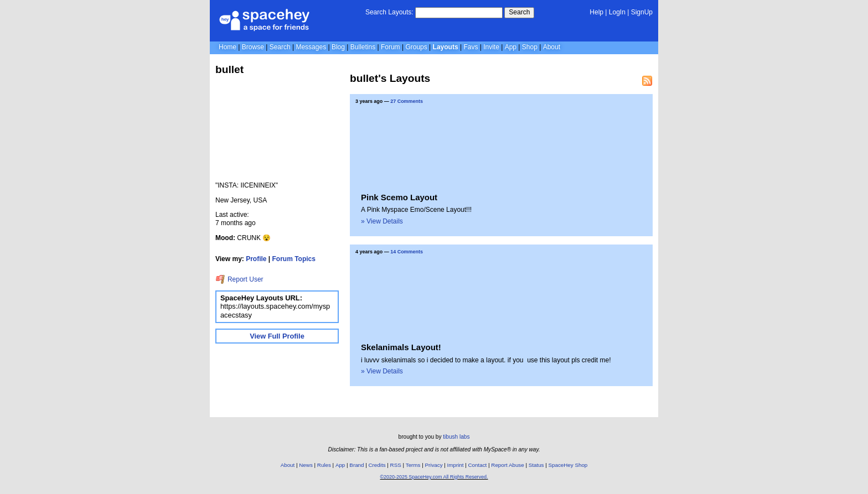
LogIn (617, 12)
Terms (413, 465)
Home (228, 47)
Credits (377, 465)
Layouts (446, 47)
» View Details (382, 221)
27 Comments (407, 101)
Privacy (433, 465)
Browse (253, 47)
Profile (256, 259)
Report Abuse (507, 465)
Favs (471, 47)
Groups (416, 47)
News (306, 465)
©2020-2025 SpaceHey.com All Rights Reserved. (434, 477)
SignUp (642, 12)
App (511, 47)
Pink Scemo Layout (399, 197)
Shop (530, 47)
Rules (324, 465)
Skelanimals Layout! (401, 347)
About (552, 47)
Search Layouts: (389, 12)
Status (536, 465)
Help (596, 12)
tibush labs (456, 437)
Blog (338, 47)
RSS (396, 465)
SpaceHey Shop (568, 465)
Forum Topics (294, 259)
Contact (478, 465)
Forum (391, 47)
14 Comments (407, 252)
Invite (491, 47)
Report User (239, 279)
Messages (311, 47)
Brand (356, 465)
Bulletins (363, 47)
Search (519, 12)
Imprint (456, 465)
